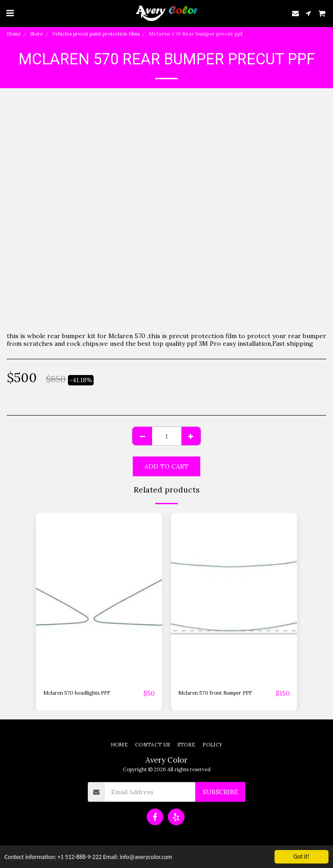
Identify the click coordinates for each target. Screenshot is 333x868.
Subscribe (220, 792)
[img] (99, 597)
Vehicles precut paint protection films (96, 34)
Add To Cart (166, 466)
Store (36, 34)
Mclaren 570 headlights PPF (77, 693)
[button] (10, 13)
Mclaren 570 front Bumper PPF (215, 693)
